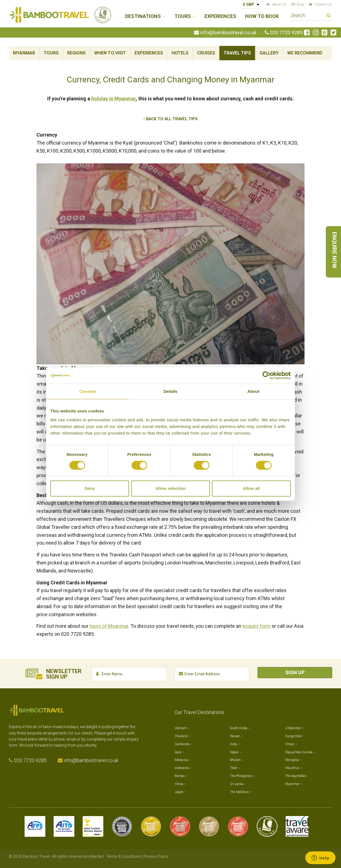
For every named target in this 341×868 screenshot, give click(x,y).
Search (329, 16)
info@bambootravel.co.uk (228, 33)
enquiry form (256, 626)
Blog (300, 4)
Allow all (251, 488)
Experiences (220, 16)
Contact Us (323, 4)
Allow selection (170, 488)
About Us (279, 4)
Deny (90, 488)
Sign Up (295, 672)
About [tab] (253, 391)
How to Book (262, 16)
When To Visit (110, 53)
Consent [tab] (88, 391)
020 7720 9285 (286, 33)
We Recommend (305, 53)
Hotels (180, 53)
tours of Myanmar (109, 626)
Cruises (206, 53)
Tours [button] (183, 16)
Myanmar (24, 53)
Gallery (269, 53)
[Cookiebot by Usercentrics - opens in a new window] (267, 375)
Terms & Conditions (123, 856)
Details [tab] (170, 391)
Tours (51, 53)
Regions (76, 53)
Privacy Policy (156, 856)
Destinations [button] (143, 16)
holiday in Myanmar (113, 99)
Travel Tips (237, 53)
